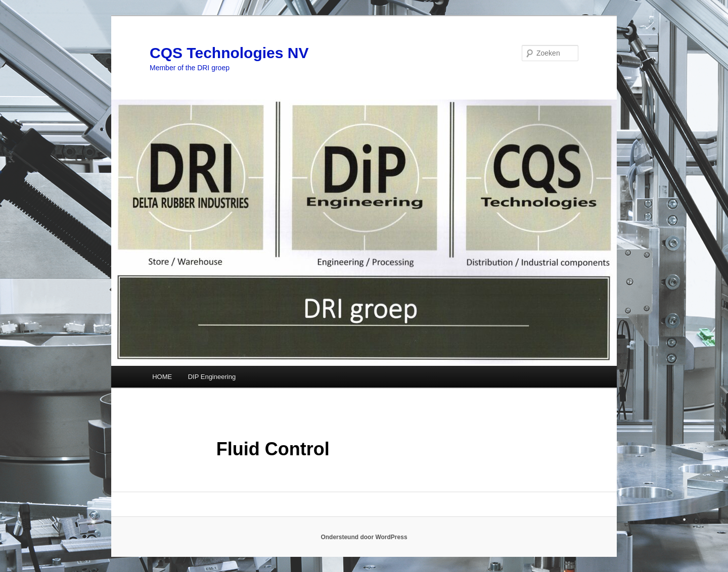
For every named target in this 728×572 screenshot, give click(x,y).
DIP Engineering (212, 377)
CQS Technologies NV (229, 53)
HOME (162, 377)
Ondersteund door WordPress (364, 537)
